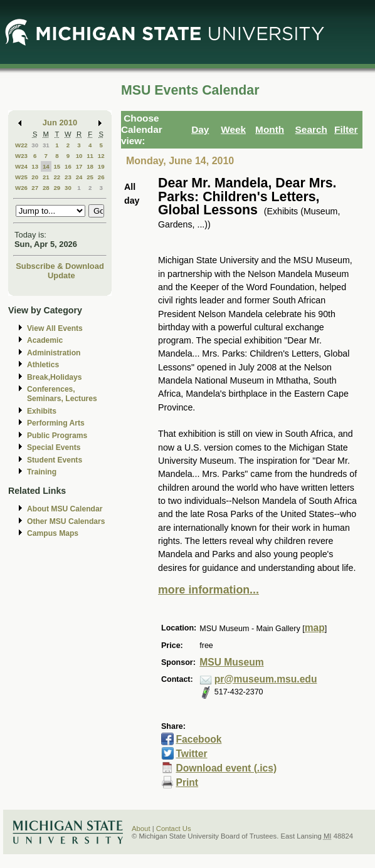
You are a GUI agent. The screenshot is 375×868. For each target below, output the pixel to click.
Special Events (54, 447)
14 (46, 166)
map (315, 628)
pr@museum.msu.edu (266, 679)
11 (90, 156)
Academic (45, 340)
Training (42, 472)
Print (187, 782)
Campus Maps (53, 533)
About (141, 829)
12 (101, 156)
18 (90, 166)
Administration (54, 353)
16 (68, 166)
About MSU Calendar (65, 509)
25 (90, 177)
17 (79, 166)
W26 (21, 188)
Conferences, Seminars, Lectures (62, 394)
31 (46, 145)
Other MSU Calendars (66, 521)
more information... (209, 590)
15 (57, 166)
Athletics (43, 365)
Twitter (191, 754)
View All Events (55, 328)
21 (46, 177)
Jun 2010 (60, 123)
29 (57, 188)
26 (101, 177)
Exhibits (42, 411)
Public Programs (57, 436)
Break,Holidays (55, 377)
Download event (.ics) (226, 768)
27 (35, 188)
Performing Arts (56, 423)
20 (35, 177)
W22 (21, 145)
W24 (21, 166)
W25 (21, 177)
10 (79, 156)
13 (35, 166)
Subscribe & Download (60, 266)
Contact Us (174, 829)
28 (46, 188)
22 (57, 177)
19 (101, 166)
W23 (21, 156)
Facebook (198, 739)
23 (68, 177)
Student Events (55, 460)
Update (61, 275)
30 (35, 145)
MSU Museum (231, 662)
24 (79, 177)
